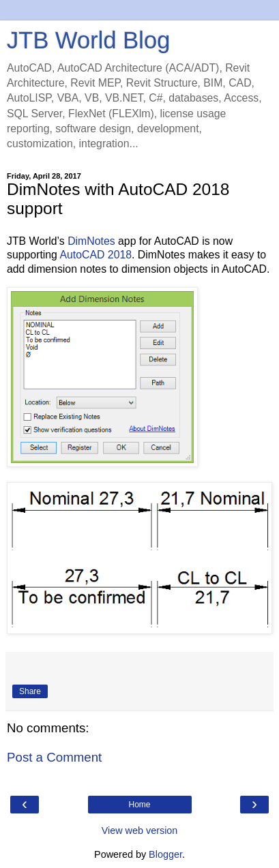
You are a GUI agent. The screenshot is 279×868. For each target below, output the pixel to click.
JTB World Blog (88, 40)
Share (30, 691)
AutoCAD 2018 (96, 255)
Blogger (165, 854)
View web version (140, 830)
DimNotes (91, 241)
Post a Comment (54, 757)
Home (139, 805)
